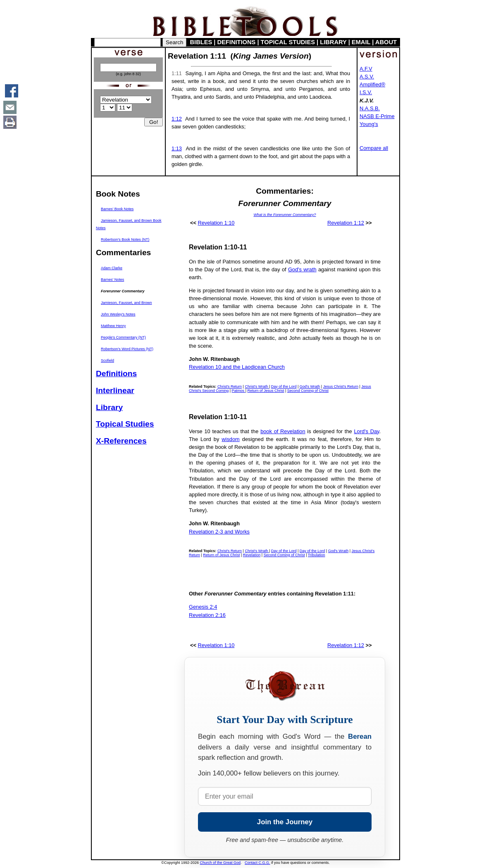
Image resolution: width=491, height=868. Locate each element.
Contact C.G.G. (257, 863)
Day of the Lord (284, 387)
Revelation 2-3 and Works (219, 532)
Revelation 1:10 (216, 223)
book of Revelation (283, 431)
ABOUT (386, 42)
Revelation (252, 555)
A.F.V (366, 69)
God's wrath (302, 269)
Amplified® (372, 84)
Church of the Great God (220, 863)
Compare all (374, 148)
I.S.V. (366, 92)
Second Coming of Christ (308, 391)
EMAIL (361, 42)
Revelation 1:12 (346, 223)
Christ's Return (230, 387)
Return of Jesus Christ (266, 391)
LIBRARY (333, 42)
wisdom (230, 439)
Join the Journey (285, 822)
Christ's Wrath (257, 387)
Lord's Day (366, 431)
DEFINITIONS (237, 42)
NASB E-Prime (377, 116)
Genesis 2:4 (203, 607)
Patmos (239, 391)
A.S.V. (367, 77)
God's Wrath (310, 387)
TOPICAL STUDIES (288, 42)
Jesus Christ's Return (341, 387)
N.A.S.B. (370, 108)
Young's (369, 124)
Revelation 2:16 (207, 615)
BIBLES (201, 42)
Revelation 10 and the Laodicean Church (237, 367)
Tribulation (317, 555)
